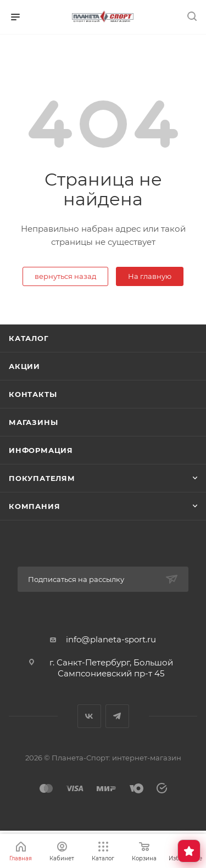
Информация (41, 450)
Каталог (29, 338)
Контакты (33, 394)
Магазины (33, 422)
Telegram (117, 716)
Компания (34, 506)
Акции (24, 366)
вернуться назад (65, 276)
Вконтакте (89, 716)
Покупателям (42, 478)
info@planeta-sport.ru (111, 639)
